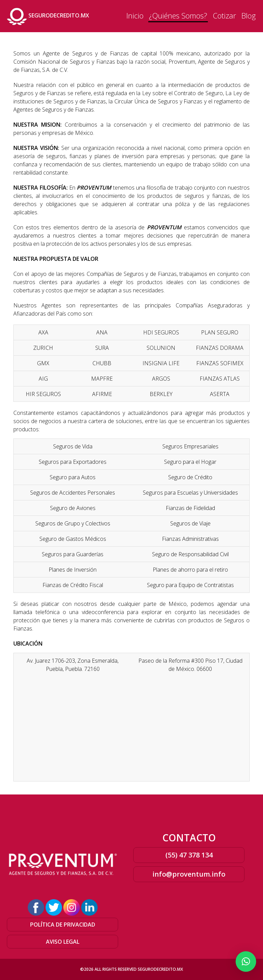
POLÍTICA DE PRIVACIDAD (63, 925)
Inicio (135, 15)
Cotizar (224, 15)
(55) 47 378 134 (189, 855)
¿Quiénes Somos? (178, 15)
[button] (246, 962)
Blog (249, 15)
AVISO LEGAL (63, 942)
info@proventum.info (189, 874)
